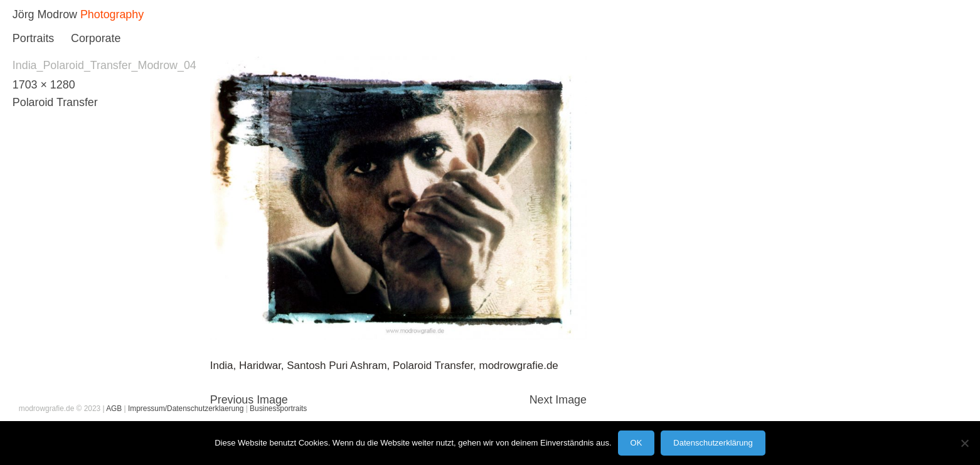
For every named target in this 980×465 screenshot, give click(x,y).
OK (636, 443)
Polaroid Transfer (55, 102)
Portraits (33, 38)
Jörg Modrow (45, 14)
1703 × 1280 (44, 85)
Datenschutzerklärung (713, 443)
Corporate (96, 38)
